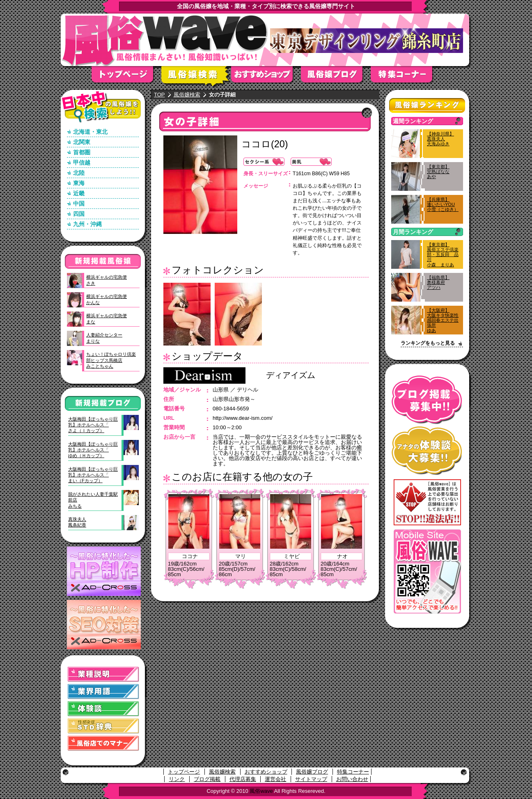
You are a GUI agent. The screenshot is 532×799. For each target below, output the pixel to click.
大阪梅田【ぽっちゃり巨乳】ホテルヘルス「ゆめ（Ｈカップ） (93, 450)
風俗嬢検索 (196, 77)
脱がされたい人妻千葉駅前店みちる (93, 500)
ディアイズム (291, 375)
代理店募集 (243, 779)
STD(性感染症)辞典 (103, 726)
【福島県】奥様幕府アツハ (438, 282)
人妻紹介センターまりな (104, 338)
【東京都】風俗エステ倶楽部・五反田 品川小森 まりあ (443, 255)
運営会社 (275, 779)
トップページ (126, 77)
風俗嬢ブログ (336, 77)
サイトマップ (311, 779)
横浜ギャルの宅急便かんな (107, 299)
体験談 (103, 709)
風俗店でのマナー (103, 743)
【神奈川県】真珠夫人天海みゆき (440, 139)
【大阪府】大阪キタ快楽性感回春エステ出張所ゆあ (443, 320)
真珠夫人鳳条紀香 (77, 522)
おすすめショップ (266, 77)
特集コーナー (353, 772)
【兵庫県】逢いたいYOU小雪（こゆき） (443, 204)
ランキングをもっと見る (428, 343)
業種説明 (103, 674)
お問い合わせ (352, 779)
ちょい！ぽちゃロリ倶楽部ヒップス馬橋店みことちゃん (111, 360)
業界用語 (103, 692)
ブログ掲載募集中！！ (427, 400)
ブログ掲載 (207, 779)
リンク (177, 779)
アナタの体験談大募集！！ (427, 451)
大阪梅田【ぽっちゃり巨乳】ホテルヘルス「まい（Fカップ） (93, 475)
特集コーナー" (406, 77)
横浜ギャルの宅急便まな (107, 318)
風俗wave (261, 791)
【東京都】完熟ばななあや (438, 172)
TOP (159, 95)
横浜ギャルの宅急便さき (107, 280)
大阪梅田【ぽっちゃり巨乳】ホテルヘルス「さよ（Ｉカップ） (93, 425)
